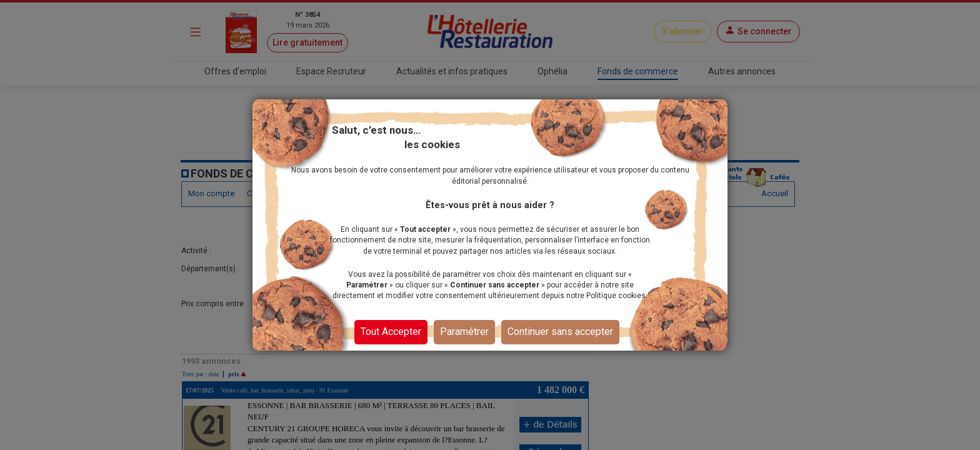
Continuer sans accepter (560, 332)
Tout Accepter (391, 332)
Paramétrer (464, 332)
